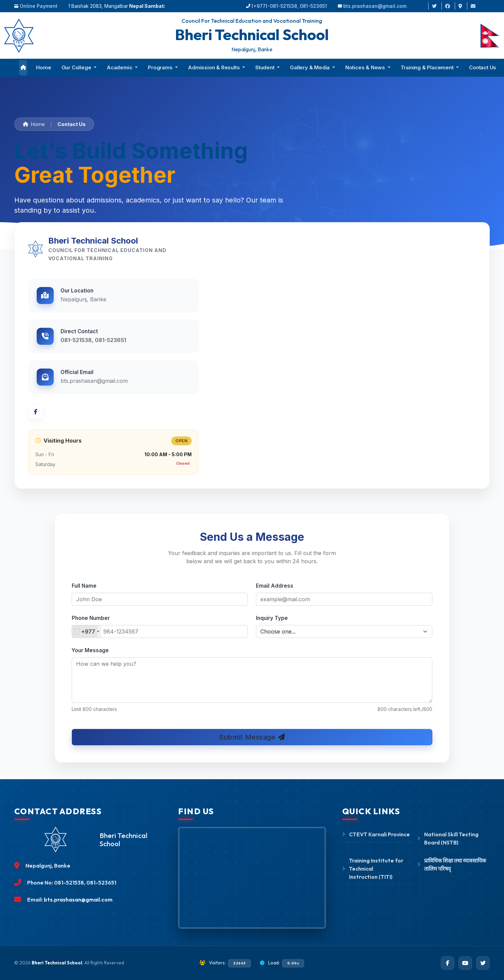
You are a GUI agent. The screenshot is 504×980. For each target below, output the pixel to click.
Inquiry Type (272, 618)
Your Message (90, 650)
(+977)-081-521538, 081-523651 (289, 6)
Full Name (84, 586)
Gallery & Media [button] (310, 67)
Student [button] (265, 67)
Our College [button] (77, 67)
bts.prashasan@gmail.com (375, 6)
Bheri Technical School (57, 963)
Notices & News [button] (366, 67)
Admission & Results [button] (214, 67)
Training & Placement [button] (428, 67)
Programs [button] (161, 67)
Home (44, 67)
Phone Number (91, 618)
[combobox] (87, 631)
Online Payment (39, 6)
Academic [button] (120, 67)
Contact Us (483, 67)
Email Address (275, 586)
